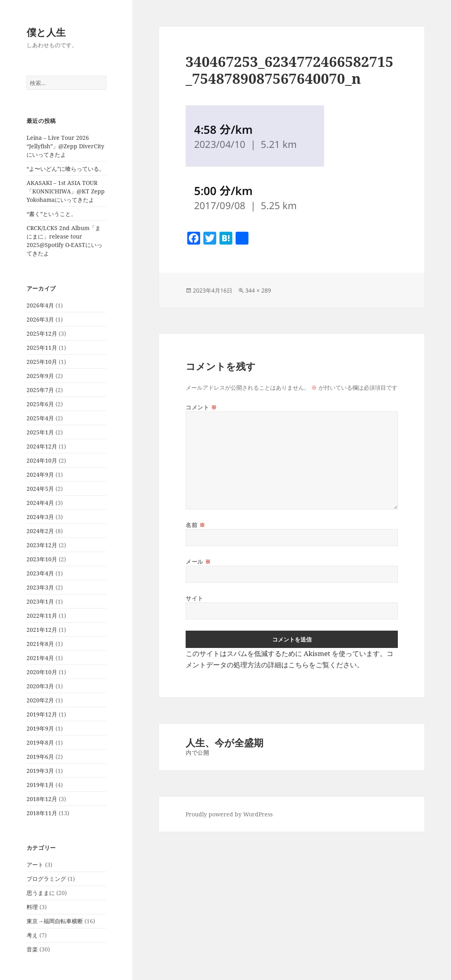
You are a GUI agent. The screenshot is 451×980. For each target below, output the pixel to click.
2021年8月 (40, 644)
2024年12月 (42, 446)
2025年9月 (40, 376)
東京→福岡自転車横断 (55, 921)
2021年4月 (40, 658)
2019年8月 (40, 742)
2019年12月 (42, 714)
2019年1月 (40, 785)
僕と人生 (46, 32)
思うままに (41, 893)
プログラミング (46, 879)
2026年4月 (40, 305)
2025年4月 (40, 418)
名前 (195, 525)
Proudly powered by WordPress (229, 814)
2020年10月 (42, 672)
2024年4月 (40, 503)
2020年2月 (40, 700)
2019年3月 (40, 771)
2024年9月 (40, 474)
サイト (194, 598)
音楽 (32, 949)
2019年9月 (40, 728)
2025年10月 (42, 362)
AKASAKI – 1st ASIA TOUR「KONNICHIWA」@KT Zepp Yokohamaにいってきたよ (66, 191)
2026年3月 (40, 319)
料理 (32, 907)
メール (198, 562)
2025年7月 (40, 390)
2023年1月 (40, 601)
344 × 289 (258, 290)
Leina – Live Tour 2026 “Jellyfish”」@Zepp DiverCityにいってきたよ (65, 146)
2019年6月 (40, 757)
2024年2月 (40, 531)
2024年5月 (40, 489)
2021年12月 (42, 630)
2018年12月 (42, 799)
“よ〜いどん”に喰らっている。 (66, 169)
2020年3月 (40, 686)
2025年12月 (42, 333)
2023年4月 (40, 573)
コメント (201, 407)
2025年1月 (40, 432)
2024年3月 (40, 517)
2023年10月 (42, 559)
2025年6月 (40, 404)
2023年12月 (42, 545)
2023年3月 (40, 587)
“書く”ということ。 (52, 214)
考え (32, 935)
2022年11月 (42, 616)
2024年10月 (42, 460)
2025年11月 (42, 348)
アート (35, 865)
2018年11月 (42, 813)
